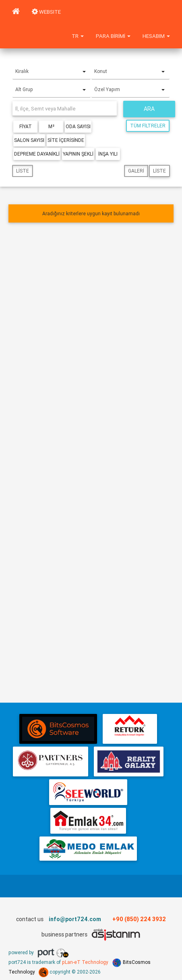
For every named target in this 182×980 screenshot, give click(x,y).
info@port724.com (75, 919)
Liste (23, 171)
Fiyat (26, 126)
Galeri (136, 171)
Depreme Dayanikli (37, 154)
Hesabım (156, 36)
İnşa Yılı (108, 154)
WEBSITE (46, 12)
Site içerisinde (66, 140)
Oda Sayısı (78, 126)
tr (78, 36)
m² (51, 126)
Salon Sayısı (29, 140)
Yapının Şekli (78, 154)
